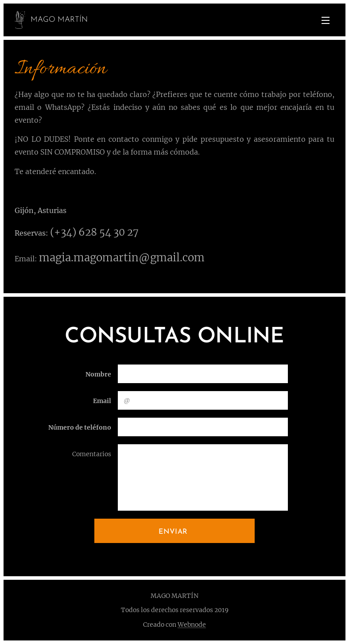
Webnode (192, 625)
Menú (326, 20)
